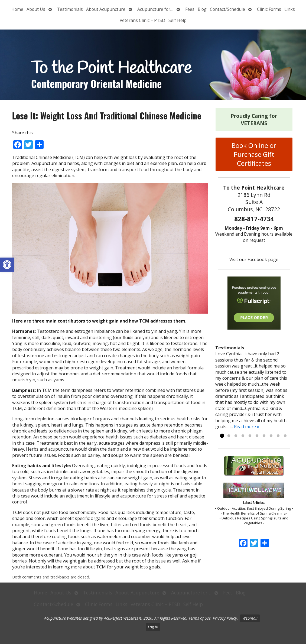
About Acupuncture (106, 9)
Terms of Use (200, 618)
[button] (7, 265)
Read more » (247, 427)
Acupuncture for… (155, 9)
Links (290, 9)
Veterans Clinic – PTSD (142, 20)
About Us (36, 9)
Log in (153, 627)
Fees (190, 9)
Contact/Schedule (227, 9)
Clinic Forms (269, 9)
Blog (202, 9)
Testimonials (70, 9)
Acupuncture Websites (63, 618)
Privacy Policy (225, 618)
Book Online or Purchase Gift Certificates (254, 154)
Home (17, 9)
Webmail (250, 618)
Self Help (178, 20)
